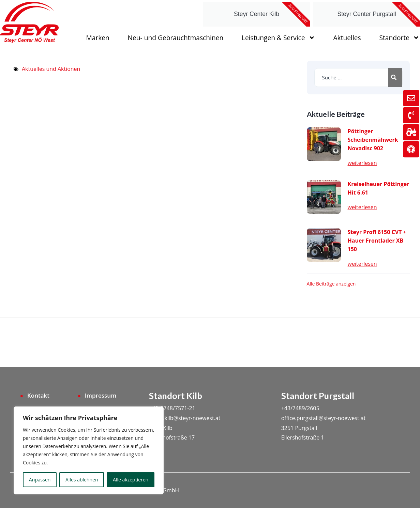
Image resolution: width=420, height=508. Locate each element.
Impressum (101, 395)
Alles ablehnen (82, 480)
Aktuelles (347, 38)
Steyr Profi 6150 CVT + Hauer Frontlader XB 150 (377, 241)
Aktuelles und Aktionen (51, 69)
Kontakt (38, 395)
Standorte (399, 38)
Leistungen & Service (278, 38)
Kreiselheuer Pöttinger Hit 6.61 (379, 188)
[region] (89, 450)
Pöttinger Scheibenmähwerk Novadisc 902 (373, 140)
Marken (98, 38)
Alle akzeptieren (131, 480)
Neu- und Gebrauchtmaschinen (176, 38)
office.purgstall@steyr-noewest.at (324, 418)
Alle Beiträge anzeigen (331, 284)
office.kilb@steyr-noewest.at (185, 418)
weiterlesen (362, 163)
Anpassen (40, 480)
